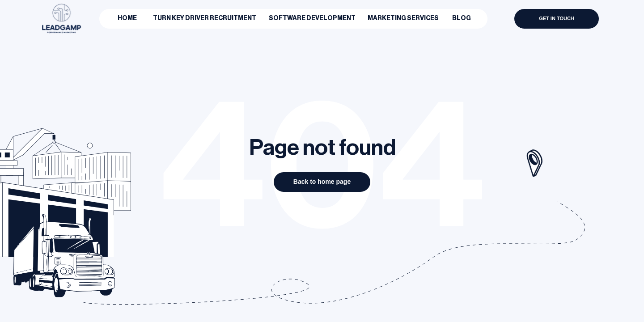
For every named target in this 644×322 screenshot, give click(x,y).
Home (127, 18)
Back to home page (322, 182)
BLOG (462, 18)
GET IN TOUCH (557, 18)
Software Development (312, 18)
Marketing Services (403, 18)
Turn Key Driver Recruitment (205, 18)
